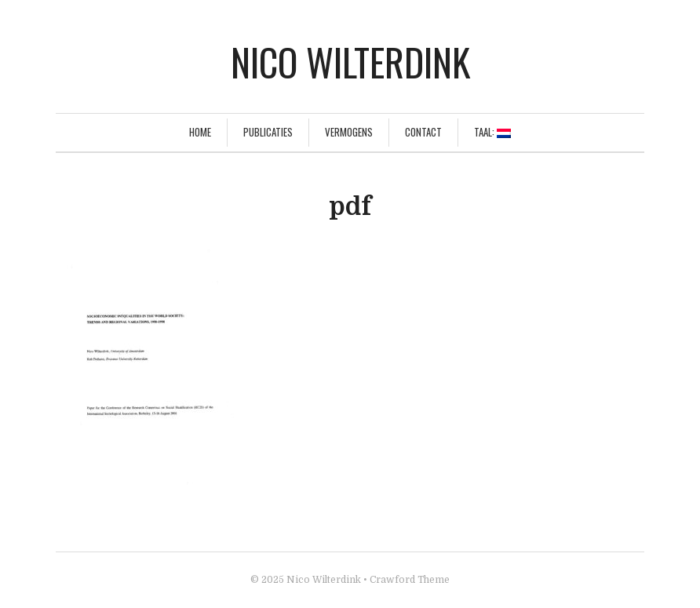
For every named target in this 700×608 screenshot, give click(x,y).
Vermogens (349, 132)
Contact (423, 132)
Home (200, 132)
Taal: (492, 132)
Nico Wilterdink (350, 62)
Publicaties (268, 132)
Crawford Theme (410, 580)
